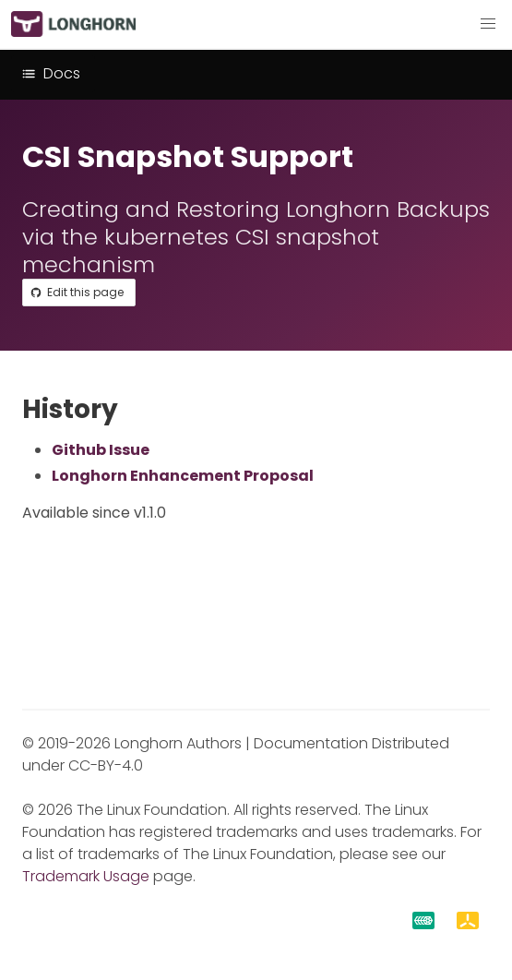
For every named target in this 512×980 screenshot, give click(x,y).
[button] (488, 24)
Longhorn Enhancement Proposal (183, 476)
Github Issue (101, 450)
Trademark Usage (86, 876)
